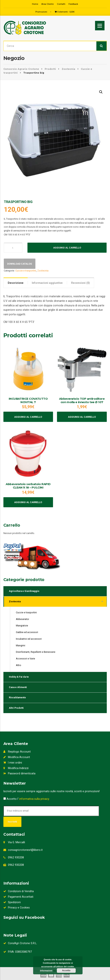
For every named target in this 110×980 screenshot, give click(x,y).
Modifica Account (17, 757)
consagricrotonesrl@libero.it (25, 850)
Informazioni (46, 971)
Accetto (66, 971)
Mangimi (21, 645)
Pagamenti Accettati (18, 897)
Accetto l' (27, 799)
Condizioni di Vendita (19, 891)
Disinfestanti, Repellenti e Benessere (36, 652)
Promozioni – (43, 12)
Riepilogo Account (17, 752)
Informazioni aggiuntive (47, 283)
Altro (19, 665)
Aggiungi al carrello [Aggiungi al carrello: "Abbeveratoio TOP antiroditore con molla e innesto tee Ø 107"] (82, 417)
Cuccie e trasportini (26, 271)
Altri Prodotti (16, 708)
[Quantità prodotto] (13, 248)
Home (35, 4)
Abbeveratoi (22, 619)
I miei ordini (13, 763)
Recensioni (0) (80, 283)
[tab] (16, 283)
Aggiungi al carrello (67, 248)
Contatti (61, 4)
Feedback (73, 4)
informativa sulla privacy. (34, 799)
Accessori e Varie (25, 659)
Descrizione (16, 283)
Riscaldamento (17, 697)
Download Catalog (20, 264)
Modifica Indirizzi (16, 768)
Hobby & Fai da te (19, 677)
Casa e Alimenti (18, 687)
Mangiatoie (22, 626)
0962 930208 (16, 857)
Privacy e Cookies (17, 908)
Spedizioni (12, 902)
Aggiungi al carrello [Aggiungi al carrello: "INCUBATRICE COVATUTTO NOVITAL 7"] (28, 417)
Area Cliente (47, 4)
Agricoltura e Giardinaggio (24, 591)
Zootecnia (43, 271)
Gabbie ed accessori (27, 632)
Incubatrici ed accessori (29, 639)
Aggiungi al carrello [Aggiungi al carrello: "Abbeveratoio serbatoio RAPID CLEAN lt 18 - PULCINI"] (28, 502)
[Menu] (100, 26)
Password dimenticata (19, 773)
